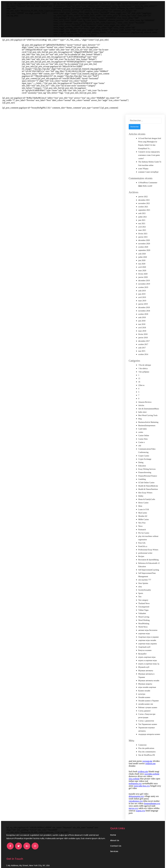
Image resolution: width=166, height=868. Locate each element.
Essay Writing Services (147, 469)
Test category (143, 600)
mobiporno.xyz (135, 783)
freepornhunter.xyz (152, 803)
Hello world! (147, 186)
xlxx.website (134, 779)
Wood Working (144, 620)
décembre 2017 (144, 341)
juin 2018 (142, 321)
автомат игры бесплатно (148, 630)
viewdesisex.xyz (136, 801)
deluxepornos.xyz (136, 796)
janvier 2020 (143, 277)
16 (139, 382)
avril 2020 (142, 267)
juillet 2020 (143, 257)
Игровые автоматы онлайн (149, 681)
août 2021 (142, 213)
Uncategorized (144, 607)
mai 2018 (142, 324)
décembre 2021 (144, 200)
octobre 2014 (143, 354)
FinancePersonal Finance (148, 476)
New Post (142, 523)
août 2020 (142, 254)
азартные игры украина (148, 644)
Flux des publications (146, 748)
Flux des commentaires (147, 752)
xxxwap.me (147, 761)
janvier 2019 (143, 304)
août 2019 (142, 291)
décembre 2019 (144, 281)
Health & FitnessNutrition (148, 489)
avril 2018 (142, 328)
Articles (141, 405)
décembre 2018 (144, 307)
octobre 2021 (143, 207)
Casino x (142, 442)
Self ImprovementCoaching (149, 570)
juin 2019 (142, 294)
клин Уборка (143, 169)
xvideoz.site (143, 771)
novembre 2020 (144, 244)
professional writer (145, 553)
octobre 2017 (143, 344)
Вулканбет (142, 654)
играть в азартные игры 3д (149, 664)
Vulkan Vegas (143, 610)
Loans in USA (144, 509)
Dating (141, 462)
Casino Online (144, 436)
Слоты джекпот (144, 711)
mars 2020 (142, 271)
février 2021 (143, 234)
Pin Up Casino (144, 533)
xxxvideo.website (152, 774)
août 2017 (142, 348)
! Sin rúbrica (143, 369)
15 (139, 379)
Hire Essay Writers (145, 493)
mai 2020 (142, 264)
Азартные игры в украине (148, 637)
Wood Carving (144, 617)
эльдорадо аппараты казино (149, 734)
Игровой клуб (144, 667)
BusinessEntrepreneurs (147, 426)
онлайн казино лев (146, 704)
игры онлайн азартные (147, 687)
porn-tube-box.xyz (142, 786)
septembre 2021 (144, 210)
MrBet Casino (144, 519)
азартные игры (144, 634)
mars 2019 (142, 301)
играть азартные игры (147, 657)
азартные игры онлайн (147, 640)
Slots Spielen (143, 583)
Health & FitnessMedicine (148, 486)
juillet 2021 (143, 217)
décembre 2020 (144, 240)
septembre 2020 (144, 250)
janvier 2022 (143, 197)
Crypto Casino (144, 456)
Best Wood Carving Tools (148, 415)
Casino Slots (143, 439)
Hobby (141, 496)
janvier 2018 (143, 338)
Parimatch (142, 530)
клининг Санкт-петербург (148, 172)
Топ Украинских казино (148, 724)
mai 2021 (142, 224)
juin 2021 (142, 220)
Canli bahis (142, 429)
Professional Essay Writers (148, 550)
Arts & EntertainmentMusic (149, 409)
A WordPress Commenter (148, 183)
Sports (141, 593)
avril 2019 (142, 297)
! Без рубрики (144, 372)
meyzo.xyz (133, 808)
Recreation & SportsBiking (148, 560)
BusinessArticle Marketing (148, 422)
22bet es (141, 385)
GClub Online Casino (146, 483)
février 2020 (143, 274)
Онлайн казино (144, 697)
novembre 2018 (144, 311)
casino (141, 432)
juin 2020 (142, 260)
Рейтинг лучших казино (148, 707)
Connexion (142, 745)
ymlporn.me (150, 763)
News (140, 526)
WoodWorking (144, 624)
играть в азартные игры (148, 660)
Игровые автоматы (146, 671)
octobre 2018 (143, 314)
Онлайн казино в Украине (148, 701)
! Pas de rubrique (145, 365)
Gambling (142, 479)
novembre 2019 (144, 284)
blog (140, 419)
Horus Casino (143, 503)
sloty (140, 587)
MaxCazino (143, 513)
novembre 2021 (144, 203)
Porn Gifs (142, 543)
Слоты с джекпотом (146, 721)
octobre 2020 (143, 247)
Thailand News (144, 603)
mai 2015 (142, 351)
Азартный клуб (144, 647)
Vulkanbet (142, 613)
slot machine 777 (145, 580)
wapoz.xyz (140, 811)
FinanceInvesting (145, 472)
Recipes (141, 556)
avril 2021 (142, 227)
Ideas (140, 506)
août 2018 (142, 317)
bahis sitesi (142, 412)
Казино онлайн (144, 691)
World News (143, 627)
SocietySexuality (145, 590)
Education (142, 466)
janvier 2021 (143, 237)
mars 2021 (142, 230)
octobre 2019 (143, 287)
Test (140, 597)
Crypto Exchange (145, 459)
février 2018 (143, 334)
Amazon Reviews (145, 402)
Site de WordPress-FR (147, 755)
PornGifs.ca (143, 546)
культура (142, 694)
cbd (140, 446)
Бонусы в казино (145, 650)
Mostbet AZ (143, 516)
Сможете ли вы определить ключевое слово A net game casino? (149, 155)
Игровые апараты (145, 684)
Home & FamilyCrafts (147, 499)
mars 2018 (142, 331)
